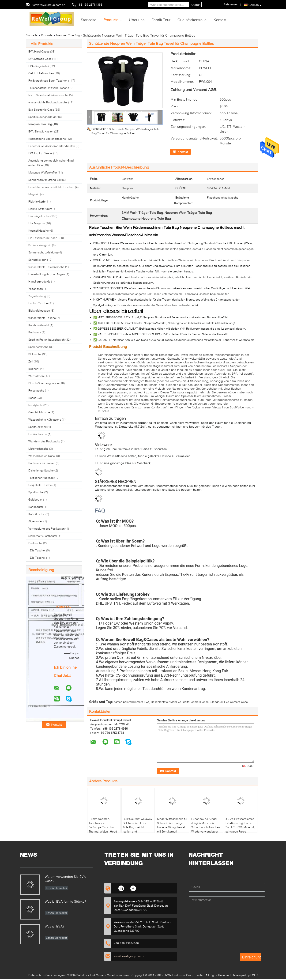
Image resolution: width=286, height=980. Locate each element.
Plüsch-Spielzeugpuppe (44, 383)
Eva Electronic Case (41, 110)
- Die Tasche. (37, 550)
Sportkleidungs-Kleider (43, 117)
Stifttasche (35, 354)
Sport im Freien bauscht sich (47, 340)
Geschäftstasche (39, 412)
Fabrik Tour (161, 20)
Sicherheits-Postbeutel (43, 536)
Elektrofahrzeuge (39, 311)
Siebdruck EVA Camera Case (229, 702)
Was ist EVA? (55, 926)
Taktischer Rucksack (42, 478)
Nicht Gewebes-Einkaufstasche (48, 95)
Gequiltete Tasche (40, 485)
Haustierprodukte (39, 281)
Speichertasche (38, 347)
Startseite (89, 20)
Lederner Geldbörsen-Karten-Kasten (52, 146)
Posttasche (35, 543)
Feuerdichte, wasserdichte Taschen (51, 187)
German (255, 5)
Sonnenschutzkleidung (43, 252)
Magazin (34, 194)
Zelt (31, 361)
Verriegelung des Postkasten (47, 529)
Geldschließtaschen (41, 73)
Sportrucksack (38, 427)
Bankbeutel (36, 507)
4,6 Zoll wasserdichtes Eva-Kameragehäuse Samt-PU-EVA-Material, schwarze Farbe (240, 825)
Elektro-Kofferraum (40, 209)
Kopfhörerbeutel (39, 325)
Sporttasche (36, 492)
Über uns (137, 20)
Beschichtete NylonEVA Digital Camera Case (180, 702)
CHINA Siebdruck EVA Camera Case (90, 975)
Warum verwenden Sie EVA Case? (65, 879)
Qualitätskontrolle (192, 20)
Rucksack (35, 332)
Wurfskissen (36, 376)
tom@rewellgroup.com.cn (49, 5)
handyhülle (36, 405)
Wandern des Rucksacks (44, 441)
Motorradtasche (38, 449)
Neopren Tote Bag (68, 35)
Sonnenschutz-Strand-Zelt (45, 180)
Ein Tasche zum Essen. (43, 238)
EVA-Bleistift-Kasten (41, 131)
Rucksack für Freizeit (42, 463)
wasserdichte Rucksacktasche (48, 102)
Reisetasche (36, 390)
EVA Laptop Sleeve (40, 153)
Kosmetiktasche (39, 231)
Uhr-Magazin (37, 223)
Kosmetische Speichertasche (47, 139)
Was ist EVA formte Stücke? (65, 901)
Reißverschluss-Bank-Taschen (48, 81)
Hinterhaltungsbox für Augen (47, 274)
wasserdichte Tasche (42, 318)
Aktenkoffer (36, 521)
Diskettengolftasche (41, 470)
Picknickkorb (37, 202)
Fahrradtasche (38, 434)
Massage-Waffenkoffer (43, 172)
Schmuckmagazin (40, 245)
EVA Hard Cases (39, 51)
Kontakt (220, 20)
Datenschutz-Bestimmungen (47, 975)
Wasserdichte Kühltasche (45, 420)
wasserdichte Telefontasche (46, 267)
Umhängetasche (39, 216)
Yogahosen (36, 289)
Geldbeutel (35, 499)
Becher (33, 369)
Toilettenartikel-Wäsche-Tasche (49, 88)
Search (196, 5)
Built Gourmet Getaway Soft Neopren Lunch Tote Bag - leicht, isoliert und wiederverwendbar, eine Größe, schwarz (137, 829)
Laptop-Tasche (38, 303)
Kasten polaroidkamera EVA (131, 702)
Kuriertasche (37, 514)
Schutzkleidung (38, 260)
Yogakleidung (37, 296)
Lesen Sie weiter (56, 888)
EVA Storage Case (40, 59)
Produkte (111, 20)
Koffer (32, 398)
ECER (254, 975)
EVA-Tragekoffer (39, 66)
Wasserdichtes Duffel (42, 456)
